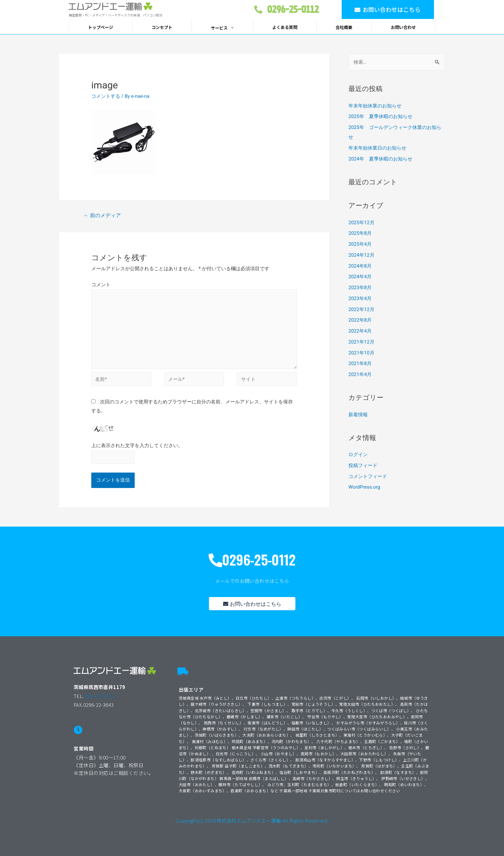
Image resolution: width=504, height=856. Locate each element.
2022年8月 (360, 320)
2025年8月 (360, 233)
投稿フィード (363, 465)
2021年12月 (361, 342)
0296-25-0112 (99, 696)
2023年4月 (360, 299)
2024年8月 (360, 266)
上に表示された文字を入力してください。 (137, 446)
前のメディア (102, 215)
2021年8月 (360, 364)
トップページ (101, 27)
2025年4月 (360, 244)
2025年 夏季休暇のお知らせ (380, 116)
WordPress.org (364, 487)
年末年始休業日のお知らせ (377, 148)
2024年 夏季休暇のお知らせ (380, 159)
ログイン (358, 455)
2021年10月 (361, 353)
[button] (388, 9)
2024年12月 (361, 255)
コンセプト (162, 27)
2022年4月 (360, 331)
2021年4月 (360, 374)
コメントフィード (368, 476)
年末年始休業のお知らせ (375, 106)
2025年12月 (361, 223)
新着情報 (358, 415)
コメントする (106, 96)
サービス (222, 28)
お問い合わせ (403, 27)
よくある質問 (285, 27)
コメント (101, 285)
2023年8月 (360, 288)
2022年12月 (361, 309)
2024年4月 (360, 277)
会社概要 (344, 27)
